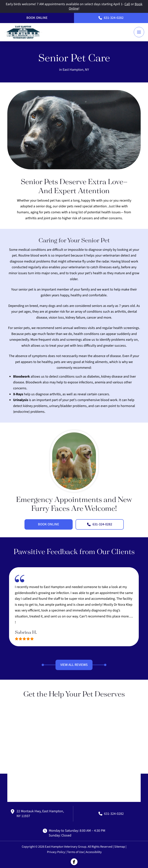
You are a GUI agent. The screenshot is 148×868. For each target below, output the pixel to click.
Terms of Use (75, 852)
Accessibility (94, 852)
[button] (139, 32)
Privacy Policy (56, 852)
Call (127, 4)
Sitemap (120, 847)
